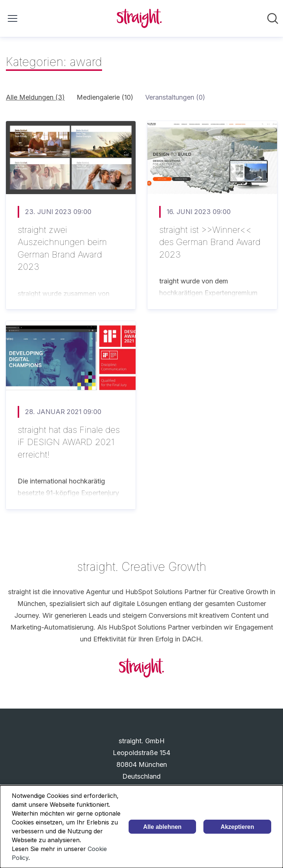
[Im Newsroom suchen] (273, 18)
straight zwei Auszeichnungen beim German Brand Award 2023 (62, 248)
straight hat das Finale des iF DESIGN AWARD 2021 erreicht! (69, 442)
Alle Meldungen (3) (35, 97)
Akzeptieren (237, 827)
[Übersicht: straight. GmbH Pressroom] (139, 18)
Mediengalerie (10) (105, 97)
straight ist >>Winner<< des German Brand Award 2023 (210, 242)
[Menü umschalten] (13, 18)
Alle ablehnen (163, 827)
